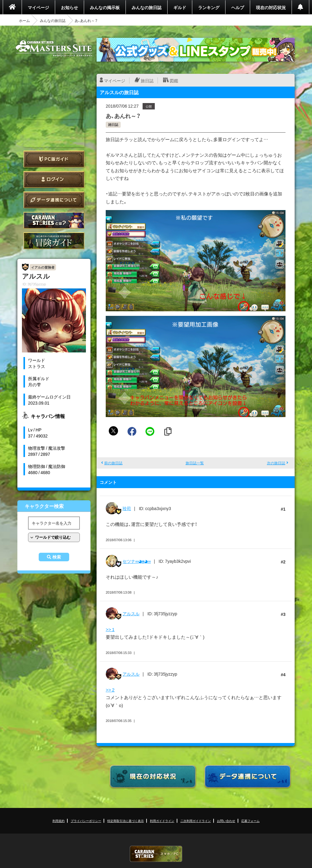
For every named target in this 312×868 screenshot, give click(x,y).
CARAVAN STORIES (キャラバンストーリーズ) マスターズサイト (54, 48)
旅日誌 (147, 80)
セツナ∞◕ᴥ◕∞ (137, 561)
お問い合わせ (226, 821)
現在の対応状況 (271, 7)
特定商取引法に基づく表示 (126, 821)
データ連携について (54, 200)
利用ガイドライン (162, 821)
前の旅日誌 (113, 463)
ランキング (209, 7)
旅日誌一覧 (195, 463)
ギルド (180, 7)
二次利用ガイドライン (196, 821)
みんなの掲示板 (105, 7)
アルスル (131, 613)
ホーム (24, 20)
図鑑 (174, 80)
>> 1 (110, 629)
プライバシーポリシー (86, 821)
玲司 (127, 508)
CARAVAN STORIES (156, 854)
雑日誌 (113, 125)
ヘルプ (238, 7)
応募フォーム (250, 821)
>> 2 (110, 690)
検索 (57, 557)
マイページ (38, 7)
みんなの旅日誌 (147, 7)
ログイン (54, 179)
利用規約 (58, 821)
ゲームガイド (54, 241)
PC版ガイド (54, 159)
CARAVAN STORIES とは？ (54, 220)
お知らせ (69, 7)
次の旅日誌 (276, 463)
